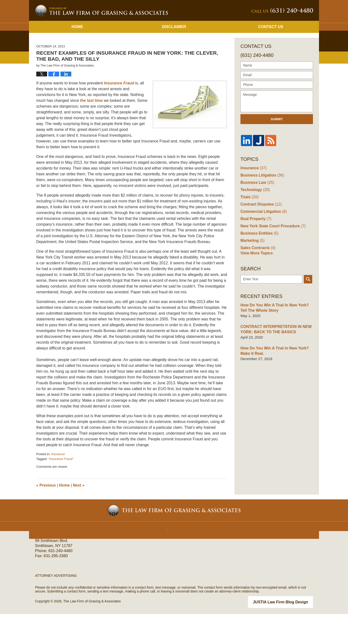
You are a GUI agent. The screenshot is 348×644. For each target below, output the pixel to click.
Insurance (58, 485)
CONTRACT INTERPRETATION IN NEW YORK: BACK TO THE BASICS (274, 361)
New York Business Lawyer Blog (101, 41)
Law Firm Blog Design (290, 632)
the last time (92, 131)
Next (79, 516)
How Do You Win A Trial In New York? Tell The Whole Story (276, 340)
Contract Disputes (260, 234)
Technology (254, 220)
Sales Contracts (257, 278)
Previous (46, 516)
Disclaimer (174, 57)
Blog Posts (205, 557)
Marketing (252, 271)
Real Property (255, 249)
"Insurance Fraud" (61, 490)
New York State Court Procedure (271, 256)
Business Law (256, 213)
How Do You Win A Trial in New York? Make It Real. (272, 383)
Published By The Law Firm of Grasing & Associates (282, 41)
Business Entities (258, 263)
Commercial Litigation (262, 242)
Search (308, 311)
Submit (277, 150)
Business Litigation (261, 205)
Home (77, 57)
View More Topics (256, 285)
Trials (249, 227)
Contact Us (271, 57)
